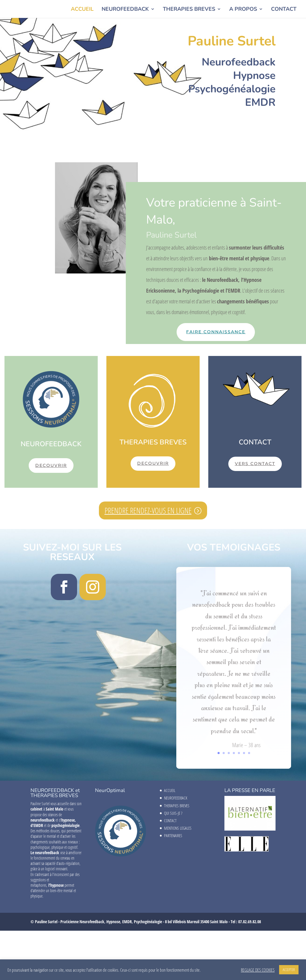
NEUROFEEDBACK (125, 10)
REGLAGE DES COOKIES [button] (258, 970)
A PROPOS (243, 10)
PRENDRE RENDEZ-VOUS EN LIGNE (148, 510)
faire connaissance (216, 332)
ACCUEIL (82, 10)
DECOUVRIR (51, 465)
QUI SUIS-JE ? (173, 813)
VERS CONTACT (255, 464)
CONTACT (284, 10)
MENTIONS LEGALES (178, 828)
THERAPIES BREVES (189, 10)
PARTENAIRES (173, 835)
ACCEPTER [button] (289, 970)
